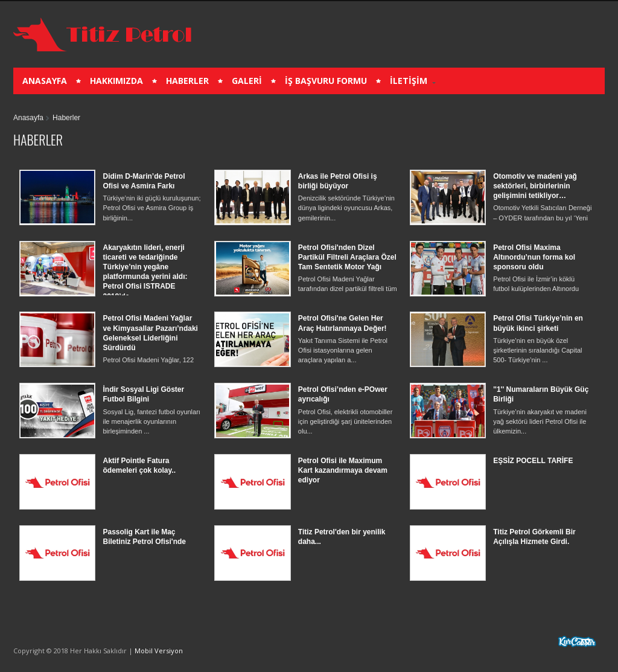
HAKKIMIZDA (116, 81)
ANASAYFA (45, 81)
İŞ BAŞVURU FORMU (326, 81)
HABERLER (187, 81)
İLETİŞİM (409, 81)
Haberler (66, 118)
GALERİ (247, 81)
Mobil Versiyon (159, 651)
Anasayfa (28, 118)
